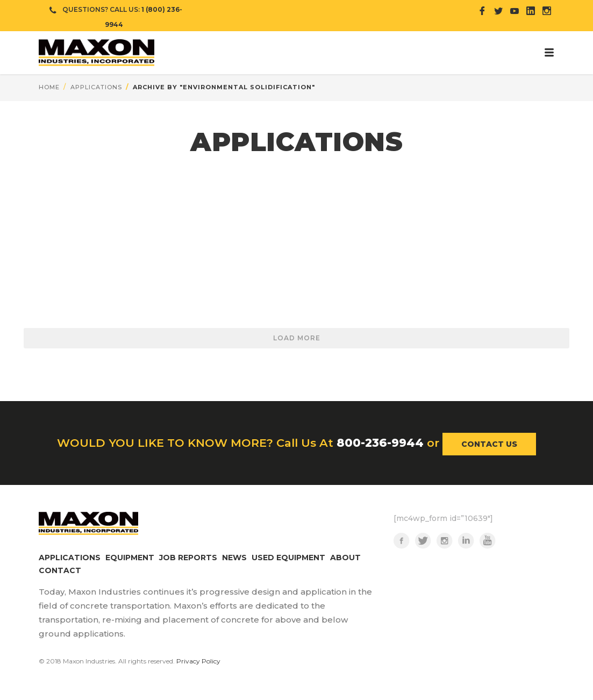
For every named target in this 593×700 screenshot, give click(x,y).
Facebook (402, 541)
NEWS (234, 558)
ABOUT (345, 558)
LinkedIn (466, 541)
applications (96, 87)
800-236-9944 (380, 443)
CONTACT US (489, 444)
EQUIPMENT (130, 558)
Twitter (423, 541)
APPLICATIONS (70, 558)
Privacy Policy (198, 661)
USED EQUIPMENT (288, 558)
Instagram (445, 541)
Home (49, 87)
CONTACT (60, 570)
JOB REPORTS (188, 558)
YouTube (488, 541)
